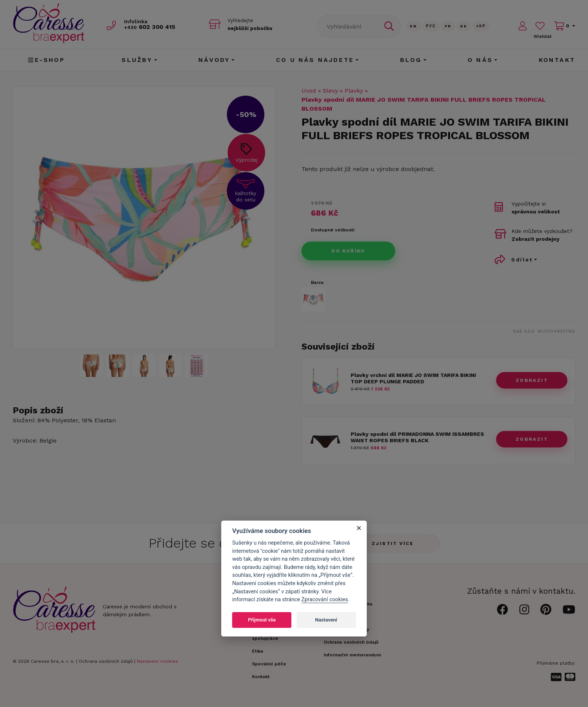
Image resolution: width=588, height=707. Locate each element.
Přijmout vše (262, 620)
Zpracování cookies (325, 600)
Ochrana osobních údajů (106, 661)
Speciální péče (269, 664)
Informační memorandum (352, 655)
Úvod (309, 91)
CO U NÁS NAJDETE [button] (315, 60)
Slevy (330, 91)
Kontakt (557, 60)
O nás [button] (480, 60)
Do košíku (348, 251)
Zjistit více (393, 543)
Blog (411, 60)
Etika (258, 651)
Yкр (481, 26)
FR (448, 26)
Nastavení (326, 620)
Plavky (354, 91)
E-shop (46, 60)
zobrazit (532, 380)
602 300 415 (152, 27)
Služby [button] (137, 60)
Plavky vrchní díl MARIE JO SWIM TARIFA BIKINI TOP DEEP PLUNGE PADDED (413, 378)
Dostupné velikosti (333, 230)
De (464, 26)
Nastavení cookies (157, 661)
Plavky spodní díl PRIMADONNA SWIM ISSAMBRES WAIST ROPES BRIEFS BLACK (417, 437)
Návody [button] (214, 60)
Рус (431, 26)
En (414, 26)
